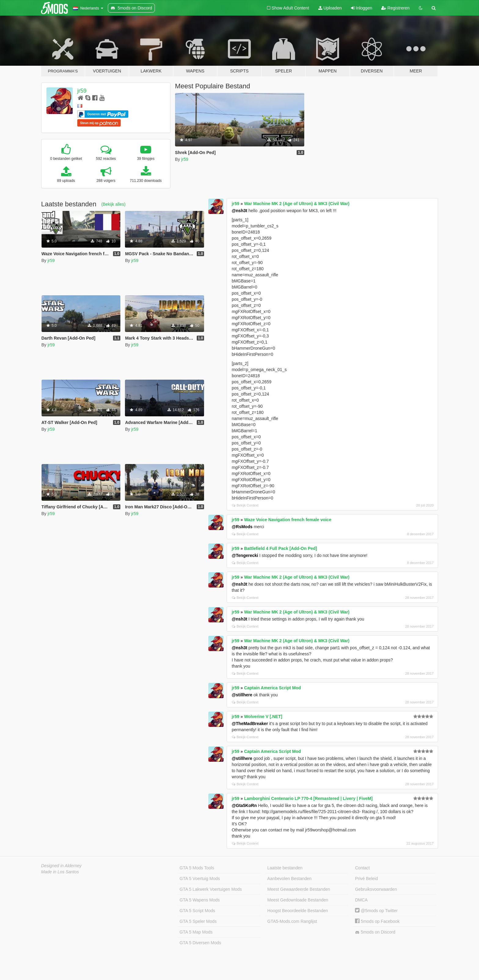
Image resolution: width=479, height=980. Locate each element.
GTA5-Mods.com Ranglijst (292, 921)
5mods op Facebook (377, 921)
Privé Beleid (366, 879)
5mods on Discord (375, 932)
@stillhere (242, 695)
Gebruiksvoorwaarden (376, 889)
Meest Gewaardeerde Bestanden (299, 889)
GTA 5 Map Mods (196, 932)
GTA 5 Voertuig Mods (200, 879)
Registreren (395, 8)
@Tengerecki (245, 555)
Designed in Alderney (62, 866)
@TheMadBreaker (250, 724)
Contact (362, 868)
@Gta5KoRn (244, 805)
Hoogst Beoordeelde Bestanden (298, 911)
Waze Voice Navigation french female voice (288, 520)
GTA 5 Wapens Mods (200, 900)
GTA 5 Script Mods (197, 911)
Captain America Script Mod (272, 688)
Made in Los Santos (60, 872)
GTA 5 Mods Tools (197, 868)
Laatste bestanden (285, 868)
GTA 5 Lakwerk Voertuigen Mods (211, 889)
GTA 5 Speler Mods (198, 921)
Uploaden (330, 8)
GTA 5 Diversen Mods (200, 943)
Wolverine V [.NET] (263, 717)
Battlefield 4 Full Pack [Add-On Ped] (281, 548)
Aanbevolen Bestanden (289, 879)
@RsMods (242, 527)
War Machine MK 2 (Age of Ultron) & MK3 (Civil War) (297, 204)
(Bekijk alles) (113, 204)
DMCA (361, 900)
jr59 (82, 91)
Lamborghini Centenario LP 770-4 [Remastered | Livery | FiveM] (308, 798)
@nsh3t (239, 211)
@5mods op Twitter (376, 911)
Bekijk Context (245, 505)
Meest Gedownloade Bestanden (298, 900)
